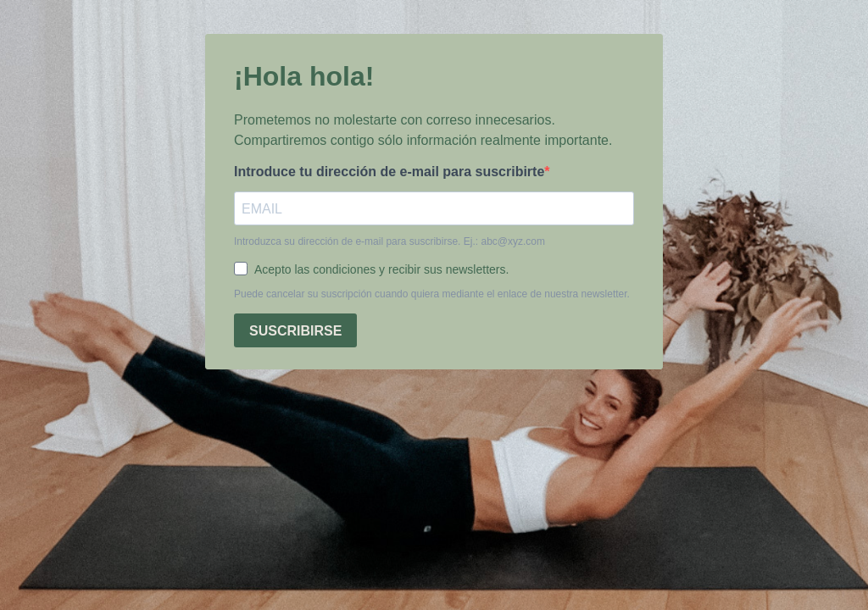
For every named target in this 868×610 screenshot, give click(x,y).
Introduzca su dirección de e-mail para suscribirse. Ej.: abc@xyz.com (389, 241)
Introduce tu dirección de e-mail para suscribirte (389, 172)
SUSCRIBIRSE (295, 331)
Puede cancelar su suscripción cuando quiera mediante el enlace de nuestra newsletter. (432, 294)
